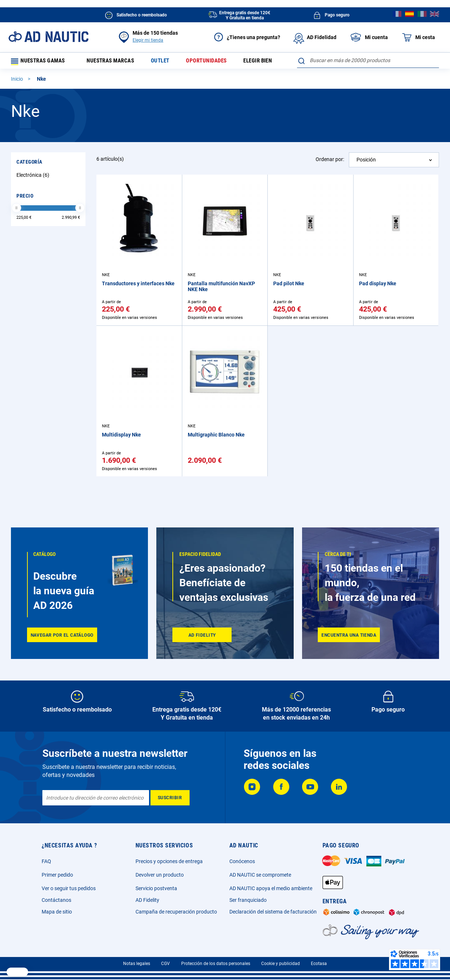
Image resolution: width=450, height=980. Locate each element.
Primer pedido (57, 875)
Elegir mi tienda (148, 40)
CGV (165, 964)
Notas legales (137, 964)
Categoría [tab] (29, 164)
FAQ (46, 861)
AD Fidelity (147, 900)
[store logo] (48, 37)
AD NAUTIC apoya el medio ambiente (271, 888)
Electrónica (34, 178)
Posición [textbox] (366, 162)
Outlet (166, 62)
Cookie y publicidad (281, 964)
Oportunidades (214, 62)
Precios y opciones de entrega (169, 861)
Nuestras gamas (41, 62)
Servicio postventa (156, 888)
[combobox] (368, 60)
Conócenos (242, 861)
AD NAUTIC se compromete (260, 875)
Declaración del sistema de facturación (273, 912)
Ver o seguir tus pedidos (69, 888)
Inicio (18, 81)
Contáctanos (56, 900)
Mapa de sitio (57, 912)
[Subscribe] (170, 798)
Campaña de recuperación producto (176, 912)
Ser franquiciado (248, 900)
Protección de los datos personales (216, 964)
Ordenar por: (330, 162)
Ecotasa (319, 964)
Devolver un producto (160, 875)
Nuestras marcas (115, 62)
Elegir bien (267, 62)
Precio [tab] (25, 198)
